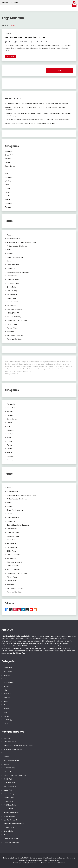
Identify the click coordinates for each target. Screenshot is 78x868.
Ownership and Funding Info (17, 320)
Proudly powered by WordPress (25, 863)
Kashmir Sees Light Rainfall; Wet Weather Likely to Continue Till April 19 (31, 123)
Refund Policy (12, 328)
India (6, 173)
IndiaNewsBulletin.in (24, 636)
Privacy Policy (12, 324)
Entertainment (10, 166)
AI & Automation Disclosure (17, 246)
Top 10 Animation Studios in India (27, 38)
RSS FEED (11, 332)
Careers (10, 261)
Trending (8, 34)
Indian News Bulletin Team (41, 42)
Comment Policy (13, 265)
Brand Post (9, 155)
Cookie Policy (12, 276)
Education (8, 162)
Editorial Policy (12, 291)
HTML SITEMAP (13, 313)
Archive (10, 250)
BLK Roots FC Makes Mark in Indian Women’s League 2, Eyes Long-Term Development (37, 104)
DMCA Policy (12, 287)
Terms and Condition (14, 339)
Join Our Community (14, 317)
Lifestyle (8, 181)
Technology (9, 203)
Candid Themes (59, 863)
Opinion (8, 188)
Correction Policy (13, 279)
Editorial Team (12, 294)
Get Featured (12, 306)
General (8, 170)
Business (8, 159)
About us (5, 2)
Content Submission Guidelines (18, 272)
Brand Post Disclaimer (15, 257)
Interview (8, 177)
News (7, 185)
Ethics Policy (11, 298)
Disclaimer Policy (13, 283)
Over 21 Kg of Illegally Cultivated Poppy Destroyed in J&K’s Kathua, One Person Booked (37, 120)
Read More (10, 56)
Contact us (14, 2)
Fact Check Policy (13, 302)
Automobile (9, 151)
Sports (7, 196)
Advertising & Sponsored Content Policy (21, 242)
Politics (7, 192)
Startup (8, 199)
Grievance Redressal (14, 309)
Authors (10, 253)
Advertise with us (13, 239)
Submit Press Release (15, 335)
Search (60, 70)
